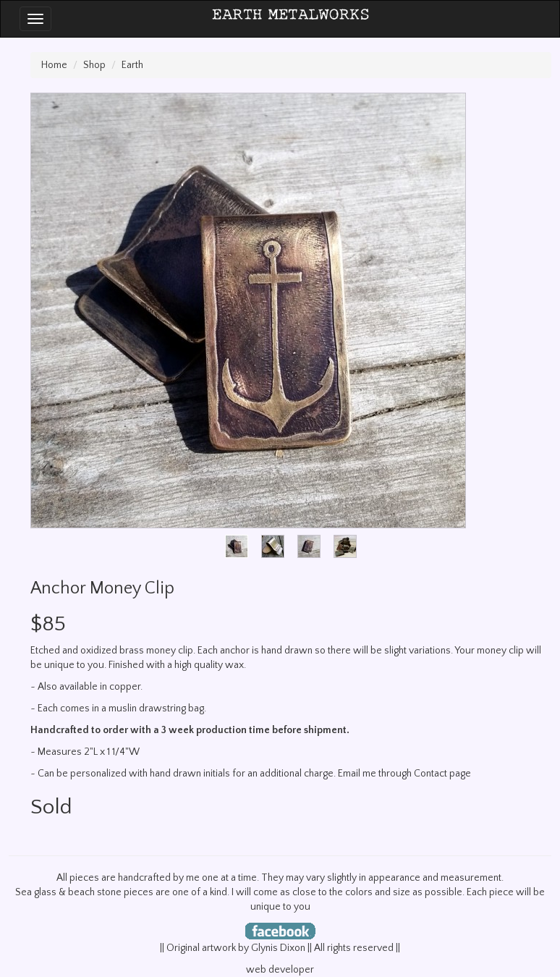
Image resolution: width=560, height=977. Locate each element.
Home (54, 65)
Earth (132, 65)
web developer (280, 970)
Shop (94, 65)
